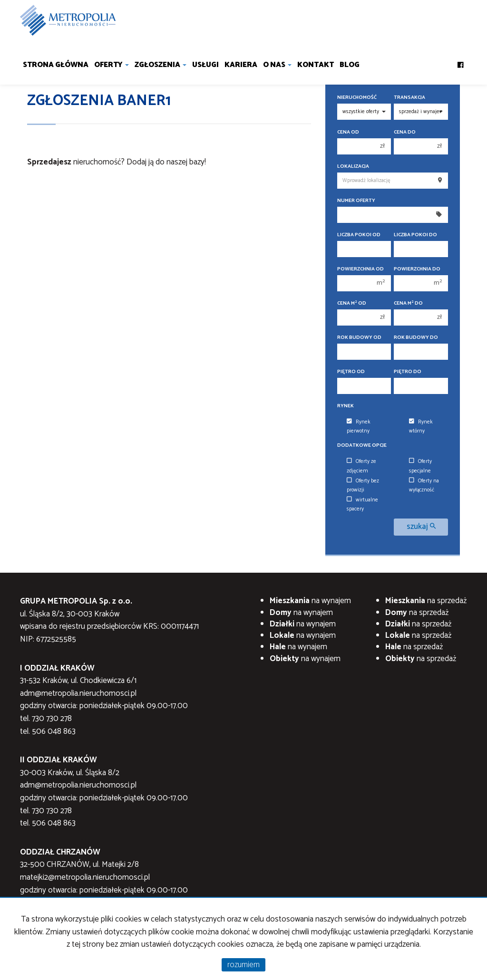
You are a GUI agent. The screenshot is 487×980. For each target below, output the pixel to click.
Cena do (405, 132)
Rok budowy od (359, 338)
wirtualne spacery (362, 504)
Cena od (348, 132)
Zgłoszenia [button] (161, 65)
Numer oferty (356, 201)
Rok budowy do (416, 338)
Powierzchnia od (360, 269)
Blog (350, 65)
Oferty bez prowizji (363, 485)
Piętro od (351, 372)
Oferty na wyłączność (424, 485)
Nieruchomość (357, 98)
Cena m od (352, 303)
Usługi (205, 65)
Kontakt (316, 65)
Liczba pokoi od (359, 235)
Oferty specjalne (420, 466)
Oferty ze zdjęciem (361, 466)
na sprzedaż (426, 601)
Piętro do (408, 372)
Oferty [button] (112, 65)
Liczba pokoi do (415, 235)
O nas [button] (277, 65)
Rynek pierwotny (359, 427)
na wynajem (310, 601)
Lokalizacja (353, 167)
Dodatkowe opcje (362, 446)
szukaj (421, 527)
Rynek (346, 406)
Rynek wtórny (421, 427)
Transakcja (409, 98)
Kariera (241, 65)
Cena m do (408, 303)
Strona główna (56, 65)
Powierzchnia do (417, 269)
